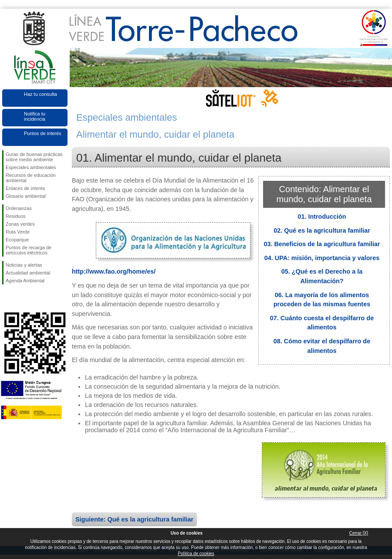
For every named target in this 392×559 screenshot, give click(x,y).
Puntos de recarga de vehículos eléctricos (29, 250)
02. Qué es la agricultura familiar (322, 230)
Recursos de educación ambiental (31, 178)
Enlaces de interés (25, 188)
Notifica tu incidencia (35, 116)
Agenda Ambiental (25, 281)
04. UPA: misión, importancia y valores (322, 258)
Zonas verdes (20, 224)
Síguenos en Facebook (7, 298)
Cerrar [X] (359, 533)
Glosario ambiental (26, 196)
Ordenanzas (19, 208)
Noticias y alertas (24, 265)
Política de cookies (196, 554)
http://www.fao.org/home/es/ (114, 271)
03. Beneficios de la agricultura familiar (322, 244)
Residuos (16, 216)
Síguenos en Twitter (22, 298)
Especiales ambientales (31, 167)
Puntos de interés (43, 133)
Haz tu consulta (41, 94)
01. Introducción (322, 217)
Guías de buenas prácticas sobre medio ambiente (34, 157)
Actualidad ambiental (28, 273)
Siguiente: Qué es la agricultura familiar (134, 519)
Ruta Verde (18, 232)
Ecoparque (17, 240)
